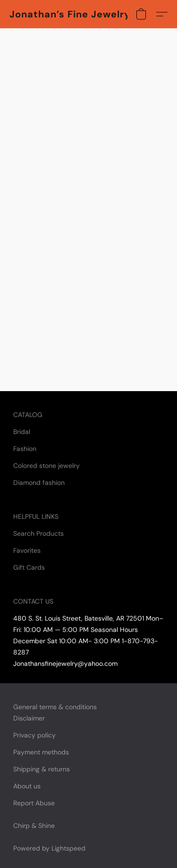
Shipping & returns (42, 769)
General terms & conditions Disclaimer (55, 712)
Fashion (25, 449)
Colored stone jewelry (46, 466)
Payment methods (41, 752)
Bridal (22, 432)
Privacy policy (34, 735)
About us (27, 786)
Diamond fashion (39, 483)
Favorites (27, 550)
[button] (68, 14)
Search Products (38, 533)
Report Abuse (34, 803)
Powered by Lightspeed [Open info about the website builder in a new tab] (49, 848)
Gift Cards (29, 567)
